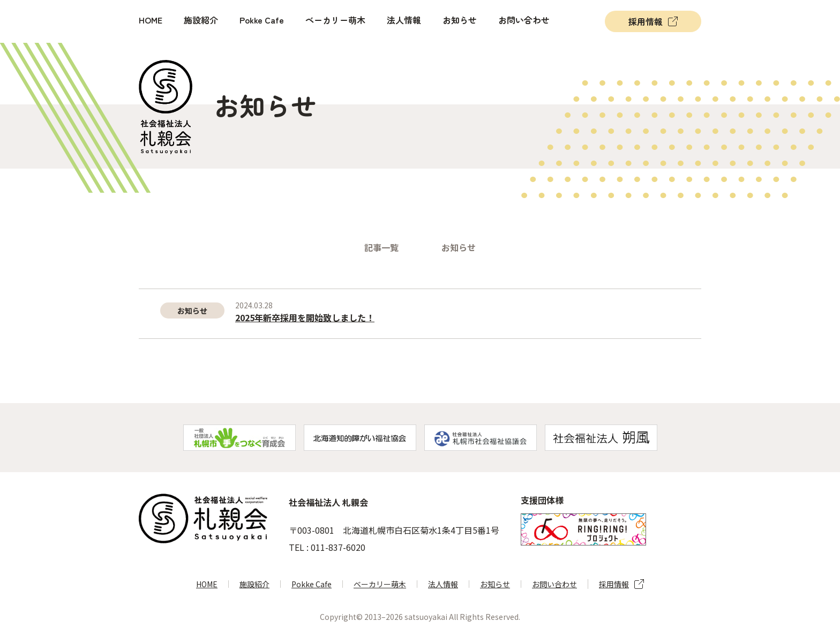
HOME (151, 20)
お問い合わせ (524, 20)
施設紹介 (201, 20)
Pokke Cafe (262, 20)
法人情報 (404, 20)
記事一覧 (381, 247)
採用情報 (646, 21)
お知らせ (460, 20)
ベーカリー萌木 (335, 20)
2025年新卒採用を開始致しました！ (305, 317)
